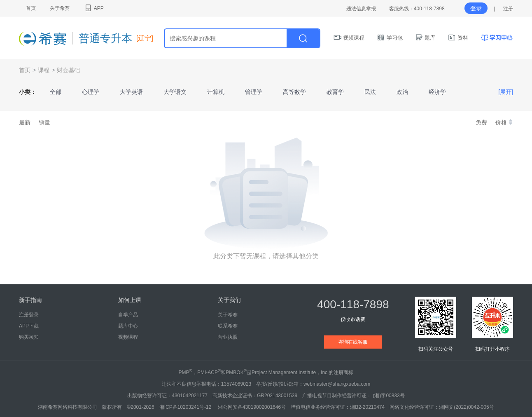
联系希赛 (228, 326)
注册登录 (29, 315)
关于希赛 (60, 8)
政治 (402, 92)
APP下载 (29, 326)
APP (94, 8)
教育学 (335, 92)
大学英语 (131, 92)
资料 (458, 38)
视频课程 (349, 38)
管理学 (254, 92)
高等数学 (294, 92)
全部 (56, 92)
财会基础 (68, 70)
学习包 (390, 38)
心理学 (91, 92)
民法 (370, 92)
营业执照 (228, 337)
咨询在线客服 (353, 342)
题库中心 (128, 326)
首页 (31, 8)
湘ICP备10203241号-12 (186, 407)
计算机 (216, 92)
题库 (425, 38)
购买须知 (29, 337)
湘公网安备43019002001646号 (252, 407)
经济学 (437, 92)
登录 (476, 8)
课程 (44, 70)
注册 (508, 9)
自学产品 (128, 315)
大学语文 (175, 92)
